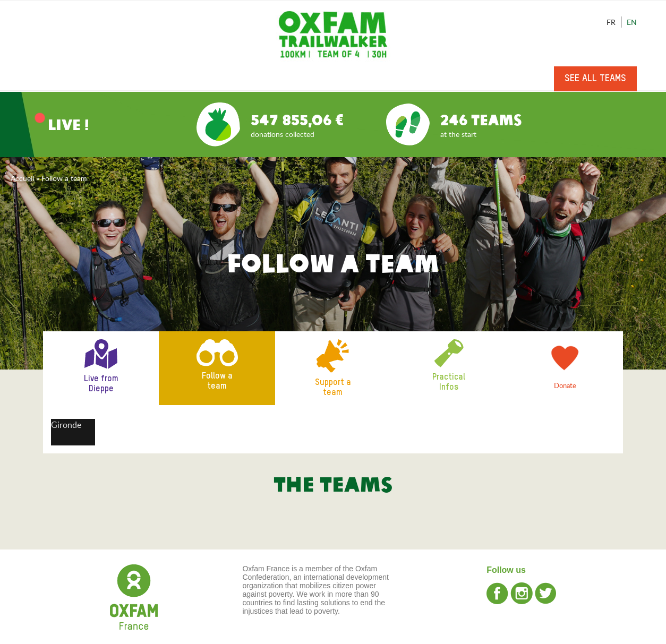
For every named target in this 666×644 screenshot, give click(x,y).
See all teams (595, 79)
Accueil (22, 178)
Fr (611, 22)
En (632, 22)
